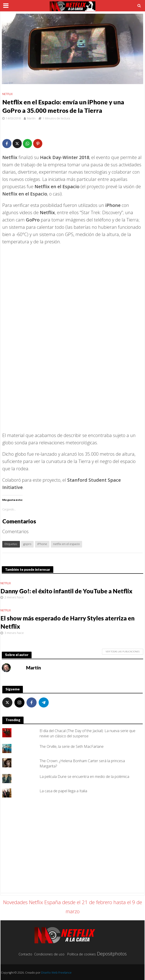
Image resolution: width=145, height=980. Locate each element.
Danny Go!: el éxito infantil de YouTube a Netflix (66, 591)
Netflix (7, 94)
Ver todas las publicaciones (123, 651)
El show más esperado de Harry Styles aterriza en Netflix (67, 622)
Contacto (25, 954)
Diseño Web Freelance (56, 973)
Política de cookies (82, 954)
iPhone (42, 544)
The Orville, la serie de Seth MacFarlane (72, 746)
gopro (27, 544)
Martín (31, 118)
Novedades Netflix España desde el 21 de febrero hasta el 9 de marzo (73, 907)
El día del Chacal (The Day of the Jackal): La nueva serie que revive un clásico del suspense (87, 733)
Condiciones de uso (49, 954)
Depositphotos (112, 954)
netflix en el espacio (66, 544)
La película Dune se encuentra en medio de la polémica (84, 777)
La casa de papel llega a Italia (63, 791)
